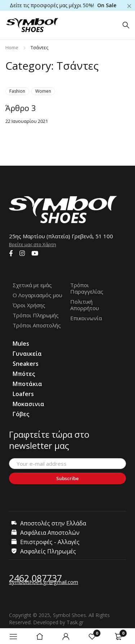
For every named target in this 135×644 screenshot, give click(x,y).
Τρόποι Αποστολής (37, 325)
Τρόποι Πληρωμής (36, 315)
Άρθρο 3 (21, 108)
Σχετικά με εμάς (32, 285)
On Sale (107, 5)
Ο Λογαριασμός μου (37, 295)
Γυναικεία (27, 354)
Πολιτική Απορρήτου (85, 305)
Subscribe (67, 478)
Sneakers (26, 364)
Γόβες (21, 414)
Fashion (17, 91)
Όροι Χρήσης (29, 305)
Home (12, 47)
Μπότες (24, 374)
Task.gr (75, 622)
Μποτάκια (27, 384)
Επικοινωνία (86, 318)
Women (43, 91)
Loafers (23, 394)
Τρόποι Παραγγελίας (87, 288)
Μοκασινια (28, 404)
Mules (21, 344)
